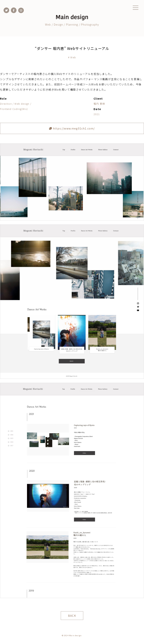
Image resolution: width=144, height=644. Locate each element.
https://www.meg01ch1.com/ (72, 128)
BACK (72, 616)
